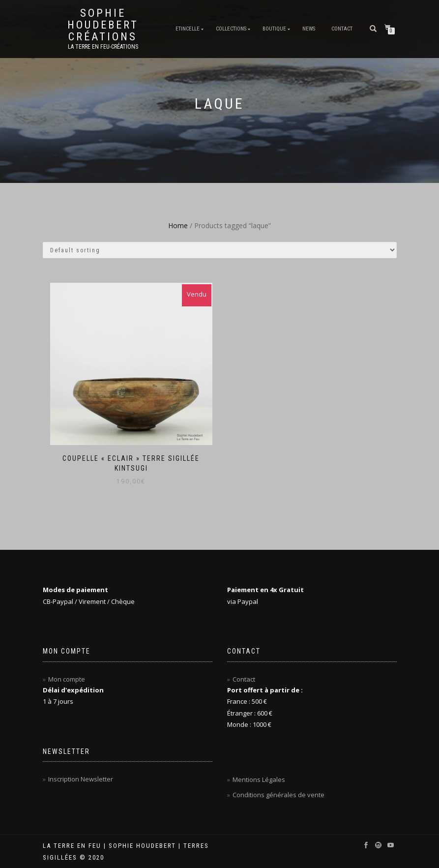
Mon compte (67, 679)
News (309, 29)
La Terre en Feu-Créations (103, 47)
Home (178, 225)
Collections (231, 29)
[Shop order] (220, 250)
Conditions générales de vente (278, 795)
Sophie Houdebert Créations (103, 25)
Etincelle (188, 29)
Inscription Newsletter (81, 779)
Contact (342, 29)
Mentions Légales (259, 779)
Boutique (274, 29)
